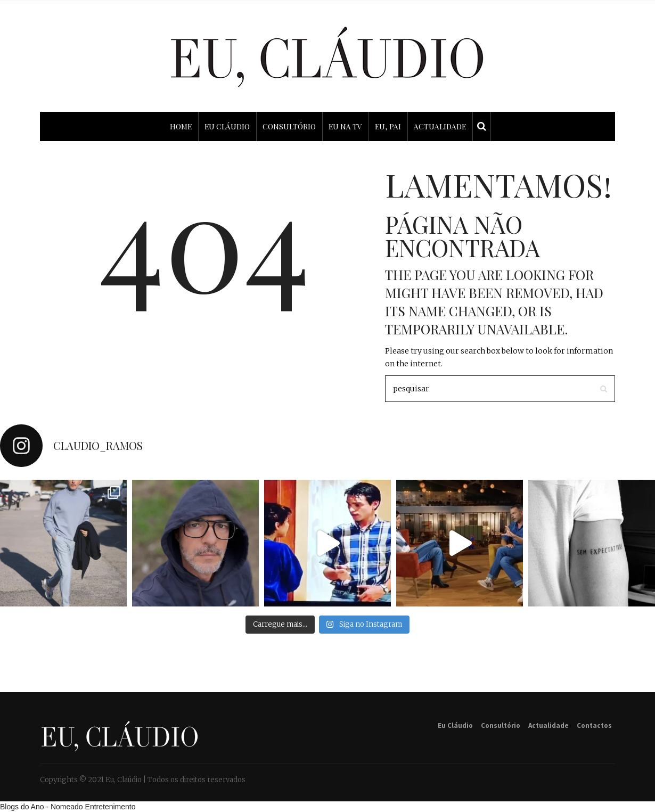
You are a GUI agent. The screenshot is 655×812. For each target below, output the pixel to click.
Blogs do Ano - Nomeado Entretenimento (68, 807)
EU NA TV (345, 126)
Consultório (501, 725)
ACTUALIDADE (440, 126)
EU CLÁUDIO (227, 126)
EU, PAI (388, 126)
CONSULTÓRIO (289, 126)
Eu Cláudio (455, 725)
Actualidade (548, 725)
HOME (181, 126)
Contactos (594, 725)
